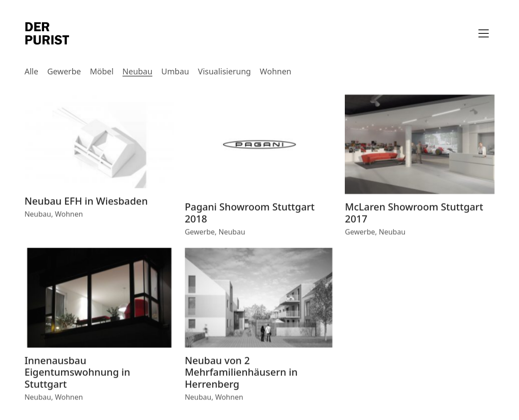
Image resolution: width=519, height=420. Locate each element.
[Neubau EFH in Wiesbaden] (99, 143)
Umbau (175, 72)
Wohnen (276, 72)
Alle (31, 72)
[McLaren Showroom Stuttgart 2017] (420, 146)
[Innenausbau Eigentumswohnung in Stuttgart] (99, 299)
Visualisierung (224, 72)
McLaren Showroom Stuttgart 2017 (414, 214)
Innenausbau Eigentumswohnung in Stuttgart (77, 373)
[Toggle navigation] (484, 33)
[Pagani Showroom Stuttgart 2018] (260, 146)
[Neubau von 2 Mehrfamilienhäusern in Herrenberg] (260, 299)
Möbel (102, 72)
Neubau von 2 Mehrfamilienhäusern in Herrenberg (241, 373)
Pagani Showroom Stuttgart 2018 (250, 214)
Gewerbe (64, 72)
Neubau (137, 72)
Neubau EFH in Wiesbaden (86, 202)
